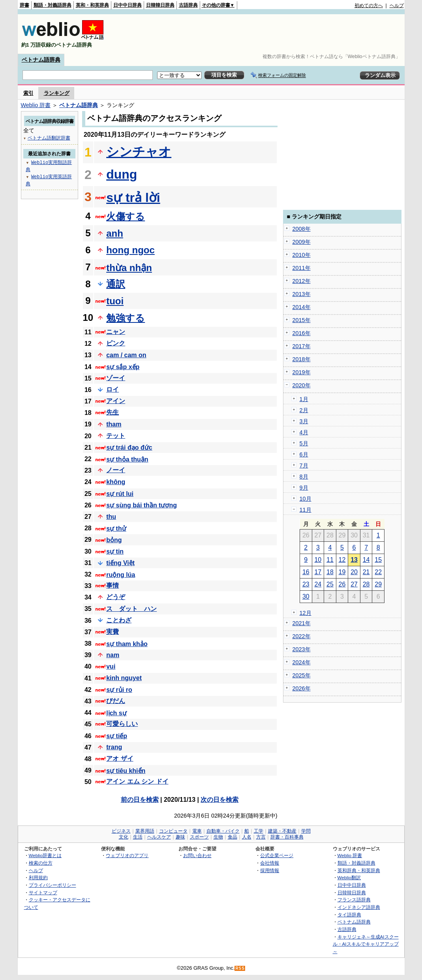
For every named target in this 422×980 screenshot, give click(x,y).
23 (306, 584)
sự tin (115, 551)
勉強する (126, 318)
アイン (116, 401)
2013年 (302, 294)
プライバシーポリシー (53, 885)
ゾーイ (116, 378)
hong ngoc (130, 250)
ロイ (113, 389)
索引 (28, 93)
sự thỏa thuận (127, 459)
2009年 (302, 242)
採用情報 (270, 870)
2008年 (302, 229)
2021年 (302, 623)
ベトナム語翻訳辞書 (49, 138)
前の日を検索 (140, 800)
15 (378, 560)
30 (306, 596)
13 (354, 560)
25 (330, 584)
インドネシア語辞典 (359, 907)
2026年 (302, 688)
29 (378, 584)
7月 (304, 465)
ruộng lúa (121, 575)
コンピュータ (173, 831)
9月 (304, 488)
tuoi (115, 301)
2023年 (302, 649)
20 (354, 572)
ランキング (57, 93)
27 (354, 584)
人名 (247, 837)
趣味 (180, 837)
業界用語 (145, 831)
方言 (261, 837)
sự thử (116, 529)
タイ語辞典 (349, 915)
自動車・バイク (223, 831)
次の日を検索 (219, 800)
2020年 (302, 385)
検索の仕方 (41, 863)
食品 (233, 837)
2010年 (302, 255)
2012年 (302, 281)
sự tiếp (117, 736)
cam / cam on (126, 355)
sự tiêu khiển (126, 771)
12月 (306, 613)
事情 (113, 585)
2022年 (302, 636)
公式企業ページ (277, 855)
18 (330, 572)
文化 (124, 837)
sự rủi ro (119, 690)
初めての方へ (369, 6)
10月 (306, 499)
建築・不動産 (282, 831)
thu (111, 517)
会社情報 (270, 863)
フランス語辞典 (354, 900)
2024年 (302, 662)
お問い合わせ (197, 855)
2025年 (302, 675)
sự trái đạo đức (129, 448)
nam (113, 655)
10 (318, 560)
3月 (304, 421)
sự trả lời (133, 198)
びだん (116, 701)
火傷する (126, 216)
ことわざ (119, 620)
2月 (304, 410)
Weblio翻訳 (349, 877)
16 (306, 572)
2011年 (302, 268)
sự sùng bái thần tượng (142, 505)
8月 (304, 477)
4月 (304, 432)
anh (115, 233)
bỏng (114, 540)
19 (342, 572)
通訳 (116, 284)
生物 (218, 837)
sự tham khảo (127, 644)
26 (342, 584)
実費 (113, 632)
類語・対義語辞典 (53, 5)
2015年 (302, 320)
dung (122, 174)
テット (116, 436)
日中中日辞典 (128, 5)
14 (366, 560)
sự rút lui (120, 494)
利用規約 (38, 877)
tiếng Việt (120, 563)
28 (366, 584)
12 (342, 560)
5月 (304, 443)
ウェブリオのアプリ (127, 855)
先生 (113, 412)
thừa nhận (129, 268)
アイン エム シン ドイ (137, 781)
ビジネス (121, 831)
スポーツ (199, 837)
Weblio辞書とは (45, 855)
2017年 (302, 346)
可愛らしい (122, 724)
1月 (304, 399)
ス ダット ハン (131, 609)
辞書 (24, 5)
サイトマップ (43, 892)
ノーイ (116, 470)
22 (378, 572)
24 (318, 584)
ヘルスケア (159, 837)
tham (114, 424)
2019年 (302, 372)
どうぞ (116, 597)
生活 (138, 837)
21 (366, 572)
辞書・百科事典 (287, 837)
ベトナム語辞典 (41, 60)
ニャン (116, 332)
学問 (306, 831)
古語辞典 (188, 5)
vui (111, 666)
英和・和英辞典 (92, 5)
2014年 (302, 307)
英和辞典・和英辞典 (359, 870)
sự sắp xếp (123, 367)
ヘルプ (397, 6)
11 (330, 560)
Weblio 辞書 (36, 105)
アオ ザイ (120, 759)
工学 (259, 831)
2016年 (302, 333)
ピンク (116, 343)
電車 (197, 831)
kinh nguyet (124, 678)
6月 (304, 454)
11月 (306, 510)
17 (318, 572)
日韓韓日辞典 (160, 5)
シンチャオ (139, 152)
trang (114, 747)
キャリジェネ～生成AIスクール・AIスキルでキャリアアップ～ (366, 944)
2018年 (302, 359)
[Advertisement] (260, 34)
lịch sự (116, 713)
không (116, 482)
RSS (240, 968)
